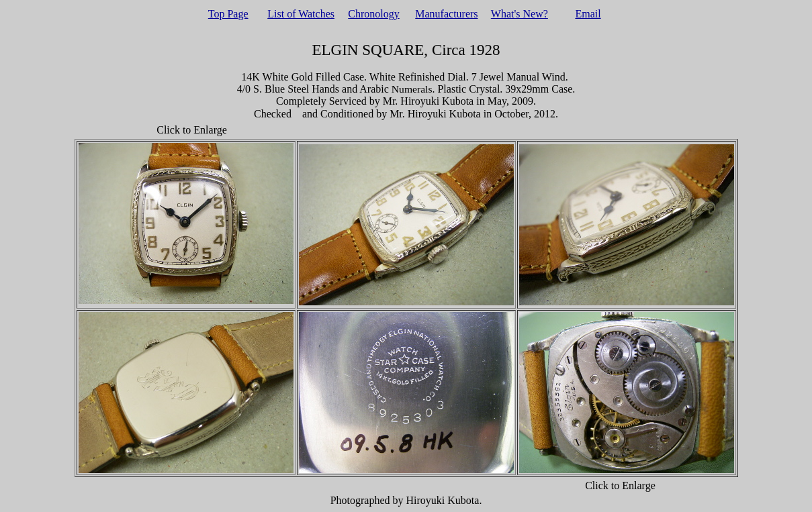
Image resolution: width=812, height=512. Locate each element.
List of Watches (301, 14)
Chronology (373, 14)
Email (588, 14)
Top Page (228, 14)
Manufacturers (446, 14)
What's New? (520, 14)
